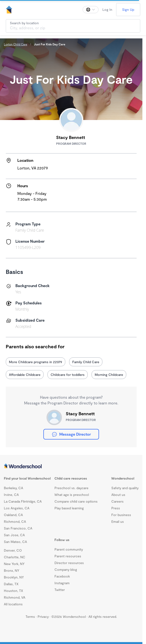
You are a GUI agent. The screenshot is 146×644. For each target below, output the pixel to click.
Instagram (62, 583)
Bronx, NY (12, 570)
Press (116, 508)
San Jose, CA (14, 535)
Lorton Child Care (16, 44)
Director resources (69, 563)
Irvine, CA (11, 495)
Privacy (43, 617)
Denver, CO (13, 550)
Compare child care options (76, 501)
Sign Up (128, 9)
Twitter (60, 590)
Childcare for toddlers (68, 375)
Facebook (62, 576)
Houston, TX (13, 591)
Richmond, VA (15, 597)
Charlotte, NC (15, 557)
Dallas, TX (11, 584)
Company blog (66, 569)
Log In (107, 9)
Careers (117, 501)
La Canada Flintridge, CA (23, 501)
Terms (30, 617)
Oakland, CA (13, 515)
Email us (118, 521)
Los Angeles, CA (17, 508)
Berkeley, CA (13, 488)
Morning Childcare (109, 375)
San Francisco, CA (18, 528)
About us (118, 495)
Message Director (71, 434)
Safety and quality (125, 488)
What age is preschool (72, 495)
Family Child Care (86, 362)
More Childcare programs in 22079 (36, 362)
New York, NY (14, 564)
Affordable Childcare (25, 375)
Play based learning (69, 508)
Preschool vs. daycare (71, 488)
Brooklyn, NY (14, 577)
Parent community (69, 549)
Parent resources (68, 556)
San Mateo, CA (15, 542)
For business (121, 515)
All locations (13, 604)
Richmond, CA (15, 521)
